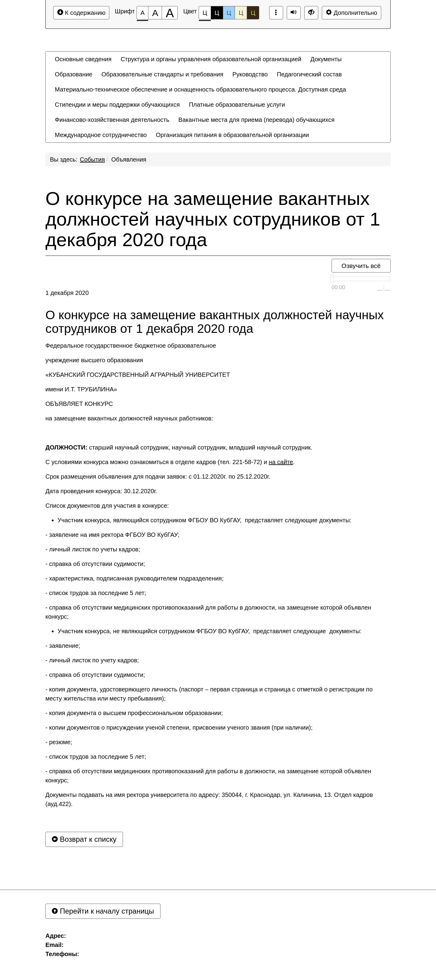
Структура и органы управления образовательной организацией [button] (211, 59)
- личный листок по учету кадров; (92, 660)
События (92, 159)
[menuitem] (83, 59)
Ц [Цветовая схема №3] (229, 13)
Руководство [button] (250, 74)
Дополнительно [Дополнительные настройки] (352, 13)
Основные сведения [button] (83, 59)
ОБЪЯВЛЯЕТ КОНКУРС (79, 404)
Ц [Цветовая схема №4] (241, 13)
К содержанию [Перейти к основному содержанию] (81, 13)
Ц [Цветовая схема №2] (217, 13)
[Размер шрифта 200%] (170, 13)
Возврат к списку (84, 839)
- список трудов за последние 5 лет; (96, 593)
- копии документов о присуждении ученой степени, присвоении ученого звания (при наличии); (179, 727)
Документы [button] (326, 59)
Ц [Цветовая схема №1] (205, 14)
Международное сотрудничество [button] (101, 135)
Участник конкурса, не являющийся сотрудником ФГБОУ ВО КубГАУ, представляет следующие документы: (210, 631)
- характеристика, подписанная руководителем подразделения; (134, 578)
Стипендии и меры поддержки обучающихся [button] (117, 105)
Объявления (129, 159)
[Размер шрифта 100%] (142, 13)
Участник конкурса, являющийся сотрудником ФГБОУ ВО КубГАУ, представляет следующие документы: (205, 520)
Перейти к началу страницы (103, 911)
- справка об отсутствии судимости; (95, 564)
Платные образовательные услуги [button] (237, 105)
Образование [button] (74, 74)
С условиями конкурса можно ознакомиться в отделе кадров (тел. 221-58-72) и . (170, 462)
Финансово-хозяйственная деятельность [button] (112, 120)
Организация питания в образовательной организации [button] (233, 135)
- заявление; (63, 646)
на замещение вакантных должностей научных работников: (129, 418)
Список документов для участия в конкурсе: (107, 506)
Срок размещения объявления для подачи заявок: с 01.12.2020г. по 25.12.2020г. (158, 477)
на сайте (281, 462)
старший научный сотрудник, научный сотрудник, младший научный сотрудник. (179, 447)
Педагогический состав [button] (309, 74)
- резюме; (59, 742)
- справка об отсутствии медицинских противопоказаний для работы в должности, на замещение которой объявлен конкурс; (208, 612)
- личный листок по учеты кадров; (93, 549)
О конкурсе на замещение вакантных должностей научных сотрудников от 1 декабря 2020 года (213, 219)
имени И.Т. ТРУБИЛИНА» (81, 389)
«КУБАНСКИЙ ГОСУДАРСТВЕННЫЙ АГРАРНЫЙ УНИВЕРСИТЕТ (138, 375)
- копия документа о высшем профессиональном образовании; (134, 713)
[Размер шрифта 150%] (155, 13)
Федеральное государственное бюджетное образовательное (131, 346)
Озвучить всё (361, 266)
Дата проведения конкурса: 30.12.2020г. (101, 491)
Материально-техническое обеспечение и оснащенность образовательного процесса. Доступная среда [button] (200, 89)
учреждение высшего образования (94, 360)
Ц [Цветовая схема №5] (253, 13)
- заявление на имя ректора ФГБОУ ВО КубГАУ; (112, 535)
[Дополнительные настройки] (311, 13)
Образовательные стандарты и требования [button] (162, 74)
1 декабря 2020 (67, 293)
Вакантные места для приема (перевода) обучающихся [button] (256, 120)
